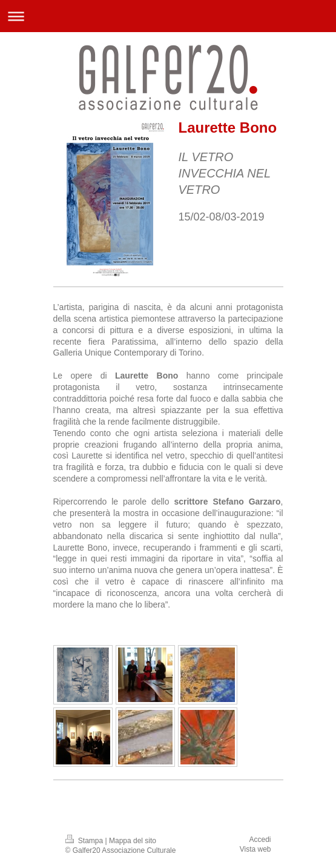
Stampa (85, 841)
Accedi (260, 840)
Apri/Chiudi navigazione (168, 16)
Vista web (255, 849)
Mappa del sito (133, 841)
